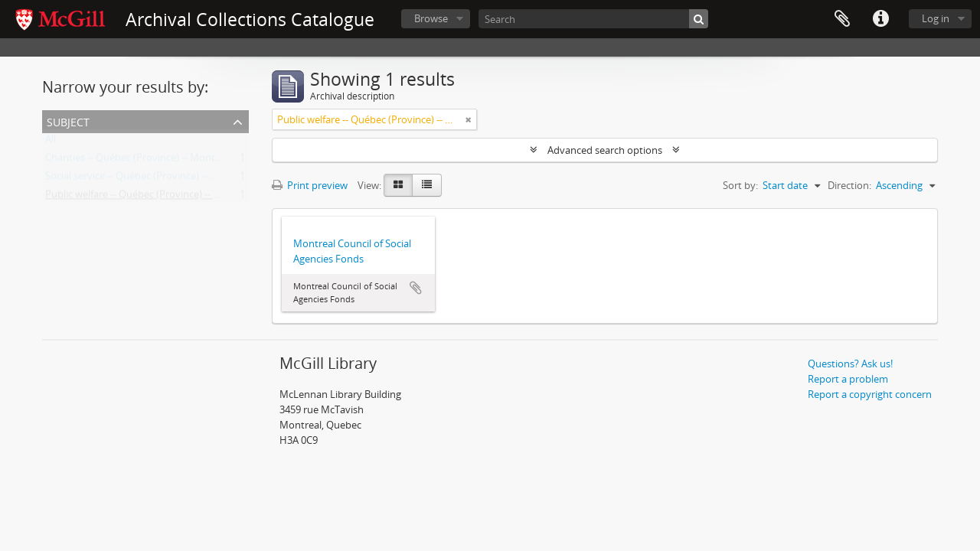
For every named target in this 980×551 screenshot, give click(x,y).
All (51, 142)
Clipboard (842, 19)
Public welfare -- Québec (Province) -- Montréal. (151, 197)
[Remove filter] (469, 119)
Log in (936, 18)
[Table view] (427, 185)
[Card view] (398, 185)
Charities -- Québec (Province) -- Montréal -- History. (162, 161)
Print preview (310, 185)
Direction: (849, 185)
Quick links (880, 19)
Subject (68, 121)
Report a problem (848, 379)
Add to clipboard (416, 288)
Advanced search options (605, 150)
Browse (431, 18)
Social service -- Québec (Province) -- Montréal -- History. (172, 179)
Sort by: (740, 185)
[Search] (593, 19)
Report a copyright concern (870, 394)
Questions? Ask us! (850, 364)
